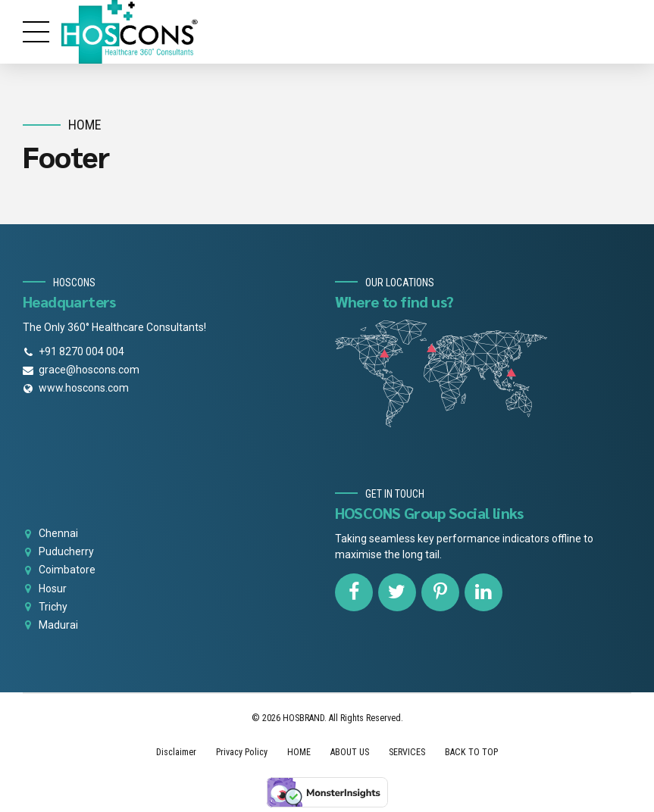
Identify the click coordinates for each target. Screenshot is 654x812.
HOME (299, 752)
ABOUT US (350, 752)
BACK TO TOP (471, 752)
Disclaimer (176, 752)
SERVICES (407, 752)
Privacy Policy (242, 752)
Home (85, 125)
